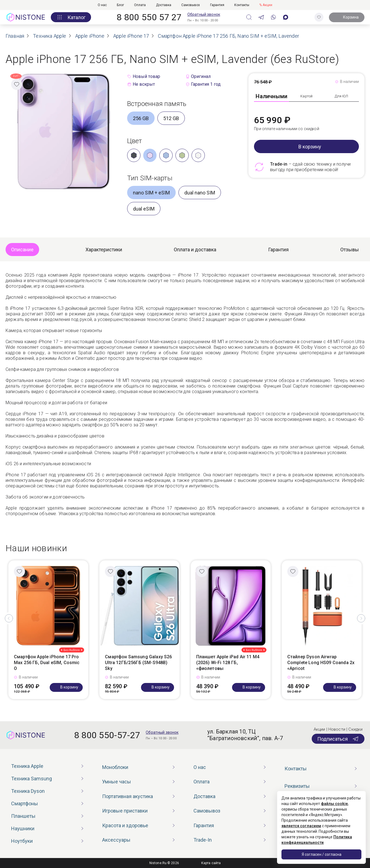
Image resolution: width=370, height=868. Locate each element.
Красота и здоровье (125, 825)
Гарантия (217, 5)
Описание (22, 250)
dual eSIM (144, 209)
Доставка (164, 5)
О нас (102, 5)
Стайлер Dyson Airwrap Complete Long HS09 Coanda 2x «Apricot (321, 663)
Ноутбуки (22, 841)
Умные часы (117, 782)
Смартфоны (25, 804)
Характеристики (104, 250)
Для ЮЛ (342, 96)
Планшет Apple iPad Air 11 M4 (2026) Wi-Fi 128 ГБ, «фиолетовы (228, 663)
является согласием (301, 826)
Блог (120, 5)
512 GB (171, 118)
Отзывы (350, 250)
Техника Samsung (32, 779)
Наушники (23, 828)
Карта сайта (211, 863)
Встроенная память (157, 104)
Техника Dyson (28, 791)
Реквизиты (297, 786)
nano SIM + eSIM (151, 193)
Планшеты (23, 816)
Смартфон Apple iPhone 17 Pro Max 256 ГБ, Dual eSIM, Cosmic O (47, 663)
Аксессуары (116, 840)
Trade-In (203, 840)
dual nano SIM (200, 193)
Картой (306, 96)
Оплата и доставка (195, 250)
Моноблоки (115, 767)
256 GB (141, 118)
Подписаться (338, 739)
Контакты (242, 5)
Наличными (271, 96)
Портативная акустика (128, 796)
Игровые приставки (125, 811)
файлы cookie (334, 804)
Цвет (135, 141)
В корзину (310, 147)
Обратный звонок (204, 14)
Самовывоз (191, 5)
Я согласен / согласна (322, 854)
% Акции (266, 5)
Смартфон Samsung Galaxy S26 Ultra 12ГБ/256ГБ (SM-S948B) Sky (138, 663)
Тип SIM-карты (150, 178)
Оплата (140, 5)
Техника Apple (27, 766)
